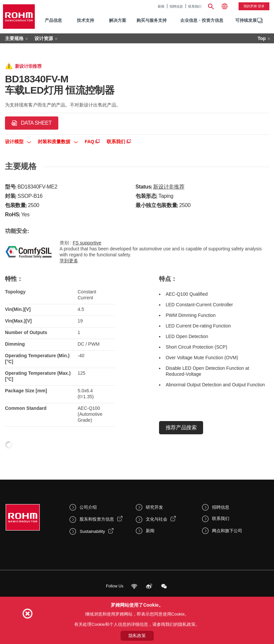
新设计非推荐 (169, 187)
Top (262, 38)
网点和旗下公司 (227, 531)
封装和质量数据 (58, 142)
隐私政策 (137, 636)
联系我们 (195, 6)
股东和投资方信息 (97, 519)
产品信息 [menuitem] (53, 20)
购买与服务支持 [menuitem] (152, 20)
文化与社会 (157, 519)
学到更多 (69, 261)
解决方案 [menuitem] (118, 20)
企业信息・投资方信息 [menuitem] (202, 20)
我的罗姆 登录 (254, 6)
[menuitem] (246, 21)
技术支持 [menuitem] (85, 20)
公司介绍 (88, 507)
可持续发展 (246, 20)
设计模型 (18, 142)
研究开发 (154, 507)
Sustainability (92, 531)
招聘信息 (176, 6)
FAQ (92, 142)
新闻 (161, 6)
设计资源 (44, 38)
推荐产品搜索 (181, 428)
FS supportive (87, 243)
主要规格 (14, 38)
